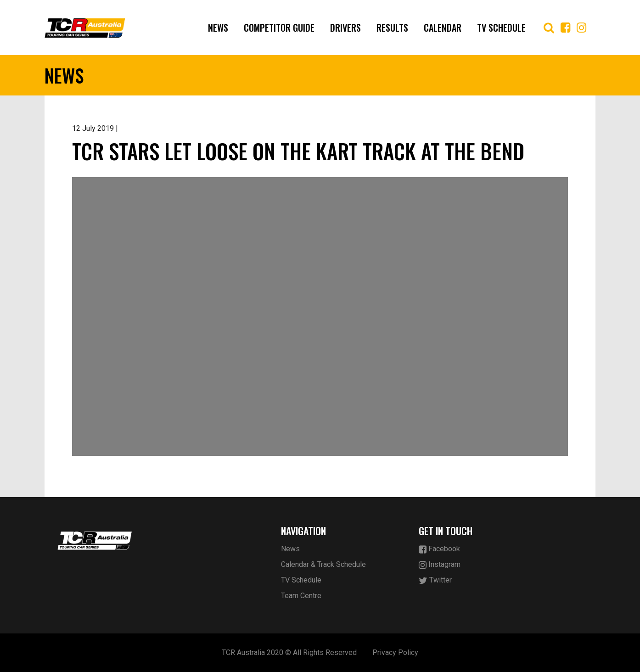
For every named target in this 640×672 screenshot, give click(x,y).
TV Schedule (501, 28)
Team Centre (301, 596)
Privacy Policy (395, 652)
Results (392, 28)
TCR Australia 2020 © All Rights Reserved (289, 652)
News (218, 28)
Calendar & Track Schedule (323, 564)
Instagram (440, 565)
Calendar (443, 28)
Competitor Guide (279, 28)
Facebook (439, 549)
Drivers (345, 28)
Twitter (435, 580)
